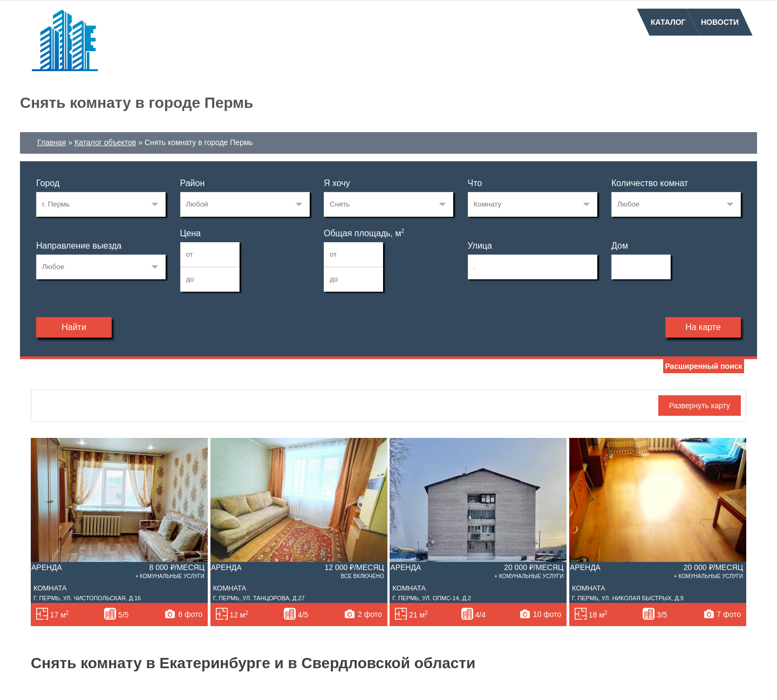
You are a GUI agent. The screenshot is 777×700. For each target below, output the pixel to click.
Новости (720, 22)
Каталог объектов (105, 142)
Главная (52, 142)
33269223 (101, 204)
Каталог (668, 22)
